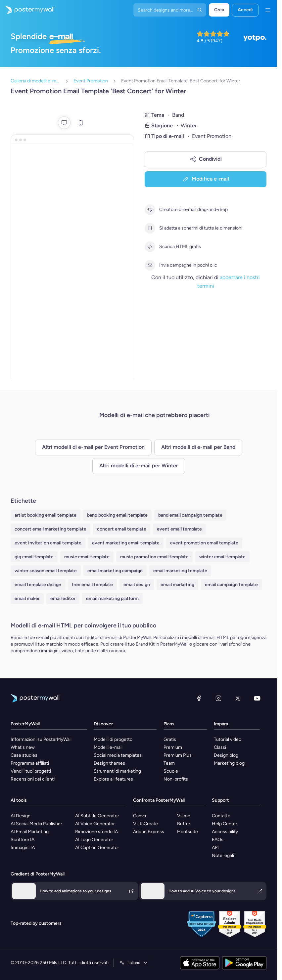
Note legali (223, 855)
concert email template (122, 529)
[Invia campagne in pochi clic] (150, 265)
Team (169, 763)
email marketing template (180, 571)
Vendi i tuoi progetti (31, 771)
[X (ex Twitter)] (238, 698)
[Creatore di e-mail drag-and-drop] (150, 210)
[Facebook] (199, 698)
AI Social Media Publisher (36, 824)
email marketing (177, 585)
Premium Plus (178, 755)
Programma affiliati (30, 763)
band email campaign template (190, 515)
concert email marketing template (50, 529)
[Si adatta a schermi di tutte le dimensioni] (150, 228)
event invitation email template (48, 543)
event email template (179, 529)
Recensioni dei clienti (33, 779)
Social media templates (118, 755)
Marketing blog (229, 763)
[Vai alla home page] (27, 10)
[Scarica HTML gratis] (150, 247)
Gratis (170, 739)
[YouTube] (257, 698)
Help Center (225, 824)
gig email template (34, 557)
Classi (220, 747)
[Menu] (268, 10)
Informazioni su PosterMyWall (41, 739)
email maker (27, 598)
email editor (63, 598)
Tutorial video (228, 739)
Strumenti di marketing (117, 771)
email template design (38, 585)
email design (137, 585)
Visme (184, 816)
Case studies (24, 755)
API (215, 848)
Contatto (221, 816)
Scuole (171, 771)
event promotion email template (204, 543)
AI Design (21, 816)
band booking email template (117, 515)
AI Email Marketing (30, 832)
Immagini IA (23, 848)
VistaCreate (145, 824)
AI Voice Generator (95, 824)
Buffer (184, 824)
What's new (23, 747)
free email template (92, 585)
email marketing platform (112, 598)
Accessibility (225, 832)
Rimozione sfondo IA (96, 832)
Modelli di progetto (113, 739)
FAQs (218, 840)
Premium (173, 747)
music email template (87, 557)
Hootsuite (188, 832)
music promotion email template (154, 557)
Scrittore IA (23, 840)
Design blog (226, 755)
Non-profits (176, 779)
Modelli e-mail (108, 747)
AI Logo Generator (94, 840)
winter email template (222, 557)
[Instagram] (218, 698)
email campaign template (231, 585)
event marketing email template (126, 543)
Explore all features (113, 779)
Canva (140, 816)
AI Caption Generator (97, 848)
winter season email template (46, 571)
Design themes (109, 763)
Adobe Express (149, 832)
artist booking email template (46, 515)
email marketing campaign (115, 571)
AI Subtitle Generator (97, 816)
